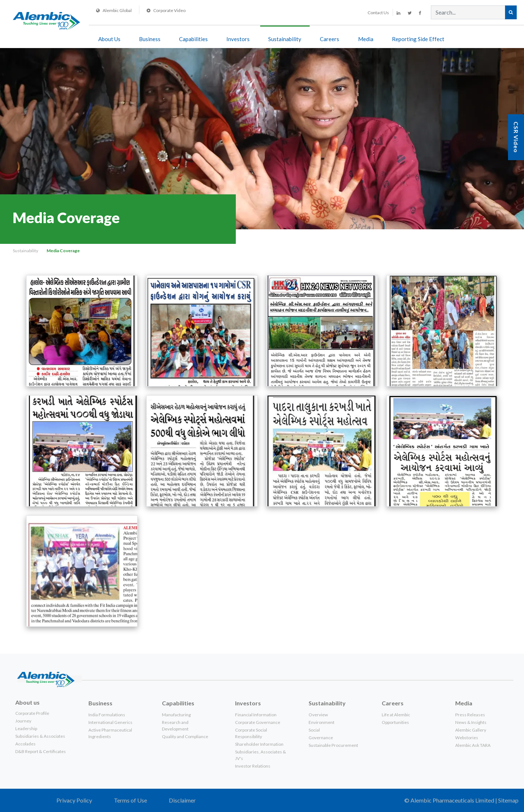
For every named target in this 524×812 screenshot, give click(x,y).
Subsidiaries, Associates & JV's (261, 755)
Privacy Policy (74, 800)
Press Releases (470, 715)
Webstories (467, 738)
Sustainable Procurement (333, 745)
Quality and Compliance (185, 736)
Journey (23, 721)
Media (366, 39)
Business (150, 39)
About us (27, 702)
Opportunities (395, 722)
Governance (321, 738)
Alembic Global (114, 10)
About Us (109, 39)
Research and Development (175, 726)
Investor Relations (253, 766)
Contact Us (378, 13)
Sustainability (285, 39)
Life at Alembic (396, 715)
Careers (330, 39)
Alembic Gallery (471, 730)
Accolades (25, 744)
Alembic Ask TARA (473, 745)
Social (314, 730)
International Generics (110, 722)
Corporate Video (166, 10)
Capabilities (193, 39)
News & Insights (471, 722)
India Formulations (107, 715)
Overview (318, 715)
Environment (321, 722)
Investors (238, 39)
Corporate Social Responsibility (251, 733)
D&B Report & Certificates (41, 751)
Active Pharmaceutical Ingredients (110, 733)
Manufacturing (176, 715)
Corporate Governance (258, 722)
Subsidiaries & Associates (40, 736)
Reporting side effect (418, 39)
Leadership (26, 728)
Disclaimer (182, 800)
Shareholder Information (259, 744)
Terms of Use (130, 800)
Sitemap (508, 800)
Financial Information (256, 715)
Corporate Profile (32, 713)
